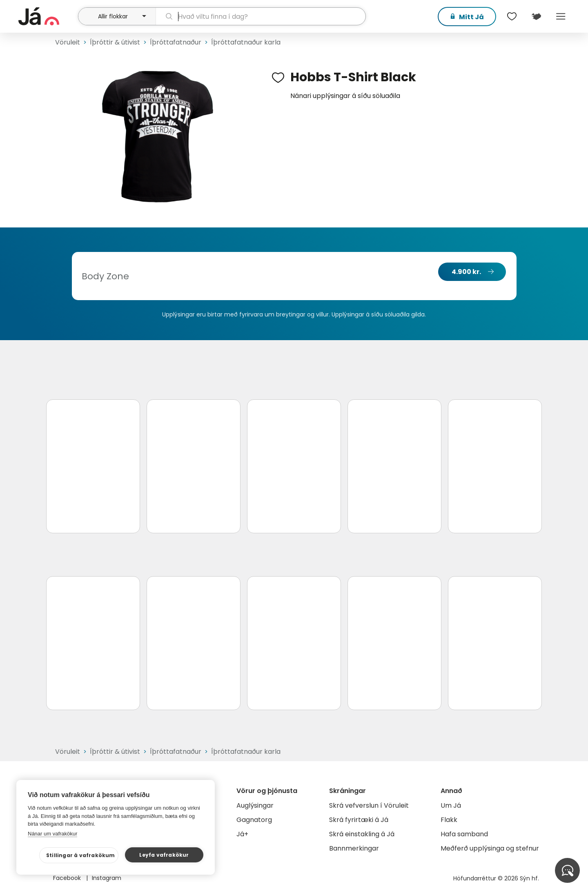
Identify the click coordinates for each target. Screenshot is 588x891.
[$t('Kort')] (536, 16)
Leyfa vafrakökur (164, 855)
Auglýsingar (255, 805)
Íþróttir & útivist (115, 42)
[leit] (261, 16)
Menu (561, 16)
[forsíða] (47, 16)
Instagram (107, 878)
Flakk (449, 820)
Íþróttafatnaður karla (246, 42)
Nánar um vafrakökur (52, 834)
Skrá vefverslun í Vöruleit (369, 805)
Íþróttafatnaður (176, 42)
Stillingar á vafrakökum (81, 855)
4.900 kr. (466, 272)
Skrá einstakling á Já (362, 834)
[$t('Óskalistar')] (512, 16)
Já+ (242, 834)
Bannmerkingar (354, 848)
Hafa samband (464, 834)
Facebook (68, 878)
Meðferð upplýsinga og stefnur (490, 848)
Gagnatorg (254, 820)
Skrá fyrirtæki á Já (359, 820)
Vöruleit (68, 42)
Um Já (451, 805)
